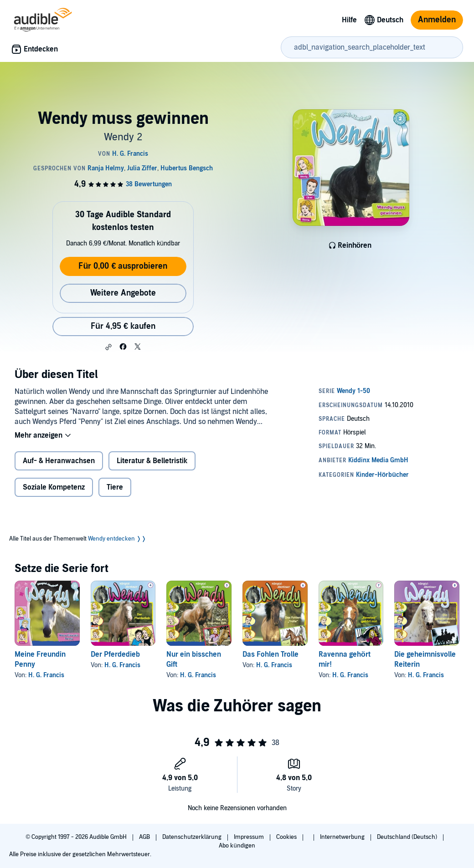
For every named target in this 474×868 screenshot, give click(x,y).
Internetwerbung (343, 837)
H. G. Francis (46, 675)
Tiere (115, 487)
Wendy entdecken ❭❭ (117, 539)
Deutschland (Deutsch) (408, 837)
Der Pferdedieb (115, 654)
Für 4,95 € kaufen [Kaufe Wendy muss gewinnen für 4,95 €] (123, 326)
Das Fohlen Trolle (270, 654)
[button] (108, 347)
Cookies (287, 837)
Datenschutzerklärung (193, 837)
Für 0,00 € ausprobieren (123, 266)
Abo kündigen (237, 846)
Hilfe (349, 20)
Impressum (250, 837)
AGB (145, 837)
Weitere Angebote (123, 293)
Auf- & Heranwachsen (59, 461)
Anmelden (437, 20)
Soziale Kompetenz (54, 487)
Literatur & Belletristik (152, 461)
